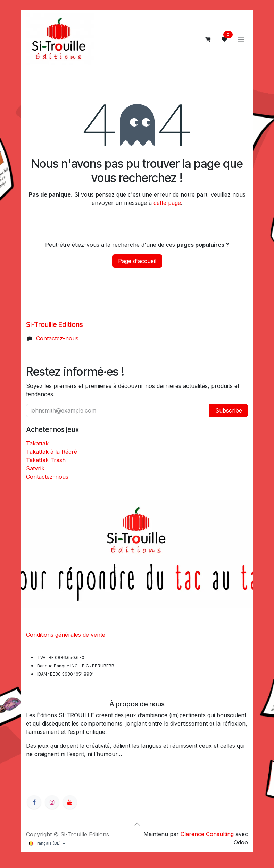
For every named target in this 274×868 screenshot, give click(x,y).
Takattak (37, 443)
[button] (137, 824)
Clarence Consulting (207, 834)
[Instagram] (52, 802)
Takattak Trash (46, 460)
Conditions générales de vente (66, 635)
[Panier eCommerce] (208, 39)
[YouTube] (70, 802)
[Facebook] (34, 802)
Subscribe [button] (229, 410)
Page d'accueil (137, 261)
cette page (167, 203)
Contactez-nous (57, 338)
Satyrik (35, 468)
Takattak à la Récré (52, 452)
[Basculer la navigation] (241, 39)
